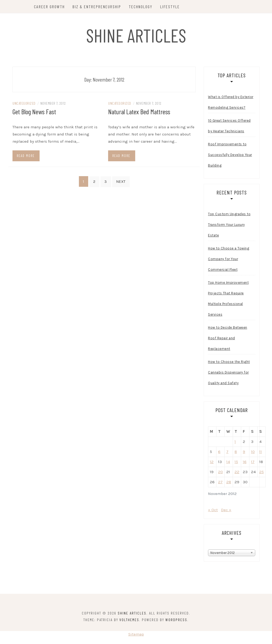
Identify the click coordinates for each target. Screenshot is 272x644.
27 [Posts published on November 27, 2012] (220, 483)
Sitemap (136, 635)
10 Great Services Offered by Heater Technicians (229, 127)
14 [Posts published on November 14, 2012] (228, 463)
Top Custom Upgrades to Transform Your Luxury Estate (229, 226)
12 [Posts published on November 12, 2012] (212, 463)
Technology (141, 7)
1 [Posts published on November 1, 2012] (235, 443)
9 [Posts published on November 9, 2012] (244, 453)
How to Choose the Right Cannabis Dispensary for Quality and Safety (229, 373)
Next (121, 182)
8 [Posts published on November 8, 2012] (236, 453)
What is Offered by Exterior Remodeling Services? (231, 103)
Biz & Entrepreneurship (97, 7)
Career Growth (50, 7)
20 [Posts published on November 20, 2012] (220, 473)
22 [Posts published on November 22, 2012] (237, 473)
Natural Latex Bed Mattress (139, 113)
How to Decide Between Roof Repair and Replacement (228, 339)
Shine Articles (136, 35)
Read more (26, 156)
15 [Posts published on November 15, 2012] (236, 463)
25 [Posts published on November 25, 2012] (262, 473)
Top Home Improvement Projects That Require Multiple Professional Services (228, 300)
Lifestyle (170, 7)
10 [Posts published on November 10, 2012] (253, 453)
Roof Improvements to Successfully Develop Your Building (230, 156)
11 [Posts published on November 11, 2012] (261, 453)
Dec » (226, 511)
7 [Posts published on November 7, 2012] (227, 453)
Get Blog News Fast (34, 113)
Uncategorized (24, 104)
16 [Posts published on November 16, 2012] (245, 463)
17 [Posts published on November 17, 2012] (253, 463)
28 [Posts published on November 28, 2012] (229, 483)
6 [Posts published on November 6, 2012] (219, 453)
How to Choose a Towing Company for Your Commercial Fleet (229, 260)
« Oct (213, 511)
